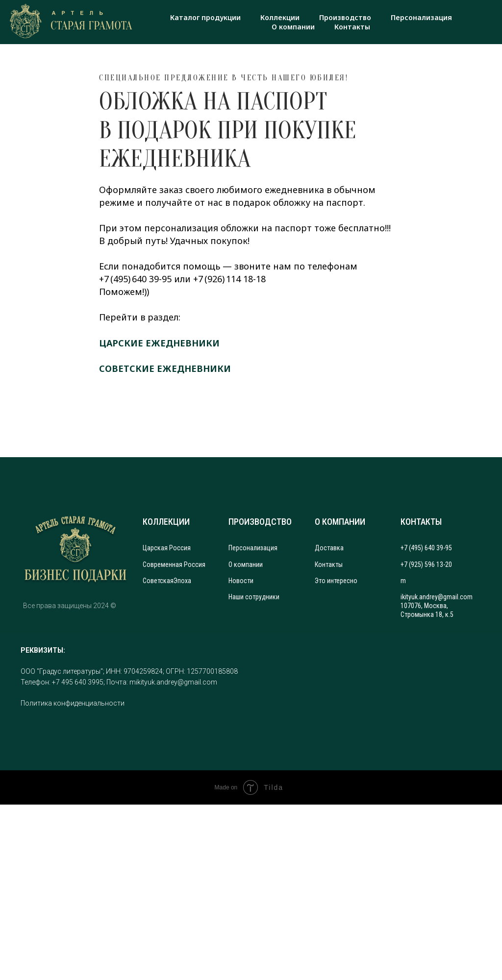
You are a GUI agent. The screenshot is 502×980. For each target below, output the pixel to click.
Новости (241, 581)
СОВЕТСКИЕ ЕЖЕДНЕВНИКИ (165, 368)
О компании (293, 27)
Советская (158, 581)
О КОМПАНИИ (340, 522)
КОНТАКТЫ (421, 522)
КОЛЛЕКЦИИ (166, 522)
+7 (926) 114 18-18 (229, 279)
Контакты (352, 27)
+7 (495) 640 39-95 (135, 279)
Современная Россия (174, 564)
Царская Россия (167, 548)
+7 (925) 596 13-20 (426, 564)
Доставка (329, 548)
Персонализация (421, 17)
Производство (345, 17)
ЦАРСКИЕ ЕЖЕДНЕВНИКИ (159, 343)
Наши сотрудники (254, 597)
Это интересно (336, 581)
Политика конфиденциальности (73, 703)
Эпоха (182, 581)
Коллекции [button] (280, 17)
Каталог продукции (205, 17)
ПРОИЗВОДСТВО (260, 522)
